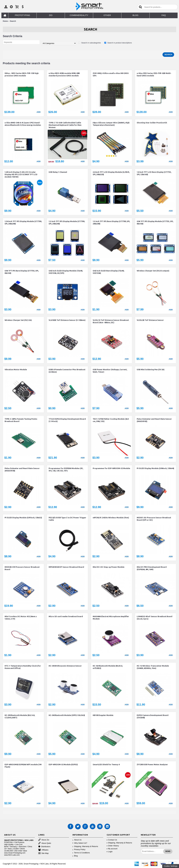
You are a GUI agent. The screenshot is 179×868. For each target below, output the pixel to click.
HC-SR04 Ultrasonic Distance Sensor (65, 666)
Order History (113, 846)
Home (5, 21)
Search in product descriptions (118, 43)
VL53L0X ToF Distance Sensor (150, 320)
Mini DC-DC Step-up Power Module (109, 567)
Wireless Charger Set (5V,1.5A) (18, 320)
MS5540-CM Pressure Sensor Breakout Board (22, 568)
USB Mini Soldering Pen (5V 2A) (151, 369)
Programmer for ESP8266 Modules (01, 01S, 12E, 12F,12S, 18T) (66, 469)
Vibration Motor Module (16, 369)
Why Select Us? (80, 843)
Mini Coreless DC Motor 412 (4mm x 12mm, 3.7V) (21, 618)
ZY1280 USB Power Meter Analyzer (152, 764)
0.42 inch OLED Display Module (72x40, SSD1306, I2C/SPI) (66, 272)
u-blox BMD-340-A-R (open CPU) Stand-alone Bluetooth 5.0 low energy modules (23, 124)
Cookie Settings (171, 866)
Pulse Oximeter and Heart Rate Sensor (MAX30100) (22, 469)
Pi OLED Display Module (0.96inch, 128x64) (155, 468)
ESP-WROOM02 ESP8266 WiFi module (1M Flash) (23, 766)
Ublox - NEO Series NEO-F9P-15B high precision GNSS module (22, 74)
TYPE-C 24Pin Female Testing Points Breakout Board (21, 420)
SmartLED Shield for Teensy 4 (106, 764)
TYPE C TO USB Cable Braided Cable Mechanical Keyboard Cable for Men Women (65, 125)
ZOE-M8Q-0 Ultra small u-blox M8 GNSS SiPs (111, 74)
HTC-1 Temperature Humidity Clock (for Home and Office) (23, 667)
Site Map (43, 853)
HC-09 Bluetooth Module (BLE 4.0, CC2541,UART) (20, 716)
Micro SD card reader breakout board (66, 616)
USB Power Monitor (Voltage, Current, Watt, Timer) (110, 371)
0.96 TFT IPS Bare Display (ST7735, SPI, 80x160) (22, 272)
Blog (75, 856)
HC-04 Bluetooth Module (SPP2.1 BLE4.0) (67, 715)
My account (112, 849)
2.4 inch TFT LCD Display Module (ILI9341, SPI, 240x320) (111, 173)
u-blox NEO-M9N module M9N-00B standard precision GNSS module (64, 74)
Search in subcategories (90, 43)
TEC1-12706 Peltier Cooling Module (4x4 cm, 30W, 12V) (111, 420)
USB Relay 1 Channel (58, 172)
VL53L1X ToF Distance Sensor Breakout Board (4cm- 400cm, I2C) (111, 321)
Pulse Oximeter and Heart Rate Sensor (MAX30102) (154, 420)
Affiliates (43, 850)
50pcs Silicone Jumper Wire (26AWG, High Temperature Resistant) (111, 124)
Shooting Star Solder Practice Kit (152, 123)
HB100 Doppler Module (103, 715)
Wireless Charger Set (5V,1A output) (153, 271)
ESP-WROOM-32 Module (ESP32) (63, 764)
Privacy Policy (79, 850)
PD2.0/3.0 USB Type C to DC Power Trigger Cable (67, 519)
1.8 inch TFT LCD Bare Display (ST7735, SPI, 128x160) (154, 173)
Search (13, 21)
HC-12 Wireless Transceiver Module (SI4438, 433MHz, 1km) (153, 667)
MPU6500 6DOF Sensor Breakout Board (66, 567)
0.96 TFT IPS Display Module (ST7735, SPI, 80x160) (155, 222)
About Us (77, 840)
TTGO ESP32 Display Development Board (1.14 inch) (67, 420)
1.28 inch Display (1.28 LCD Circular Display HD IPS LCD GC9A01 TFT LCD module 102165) (21, 174)
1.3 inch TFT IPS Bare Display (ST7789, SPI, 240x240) (111, 222)
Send (168, 851)
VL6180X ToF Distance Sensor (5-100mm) (67, 320)
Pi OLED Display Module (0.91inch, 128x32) (23, 518)
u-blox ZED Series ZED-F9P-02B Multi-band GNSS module (154, 74)
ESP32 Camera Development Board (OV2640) (153, 716)
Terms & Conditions (81, 853)
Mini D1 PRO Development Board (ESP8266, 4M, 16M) (152, 568)
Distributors (44, 847)
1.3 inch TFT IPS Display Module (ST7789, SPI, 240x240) (67, 222)
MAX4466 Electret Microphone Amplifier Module (111, 618)
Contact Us (112, 840)
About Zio (44, 840)
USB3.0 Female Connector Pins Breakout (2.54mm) (67, 371)
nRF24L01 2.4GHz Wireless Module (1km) (111, 518)
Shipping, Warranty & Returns (85, 847)
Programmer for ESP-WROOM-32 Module (111, 468)
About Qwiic (45, 843)
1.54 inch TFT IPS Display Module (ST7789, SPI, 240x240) (23, 222)
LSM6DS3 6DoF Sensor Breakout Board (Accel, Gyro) (155, 618)
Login (110, 852)
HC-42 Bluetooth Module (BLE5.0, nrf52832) (108, 667)
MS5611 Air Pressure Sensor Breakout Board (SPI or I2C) (154, 519)
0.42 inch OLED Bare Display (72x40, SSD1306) (108, 272)
